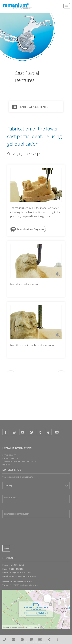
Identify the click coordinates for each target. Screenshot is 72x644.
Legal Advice (9, 455)
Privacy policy (10, 458)
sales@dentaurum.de (25, 576)
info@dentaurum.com (20, 573)
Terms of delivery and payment (19, 461)
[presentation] (26, 540)
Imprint (7, 465)
